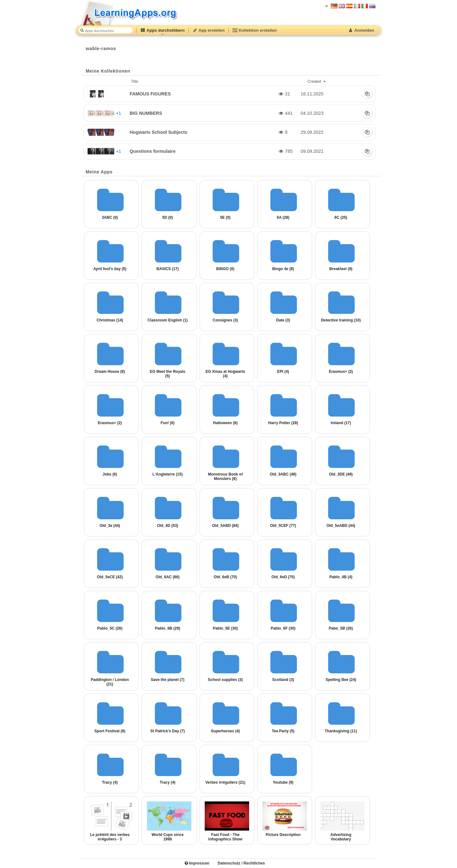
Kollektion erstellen (255, 30)
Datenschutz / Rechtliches (241, 863)
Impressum (197, 863)
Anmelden (361, 30)
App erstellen (209, 30)
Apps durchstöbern (162, 30)
